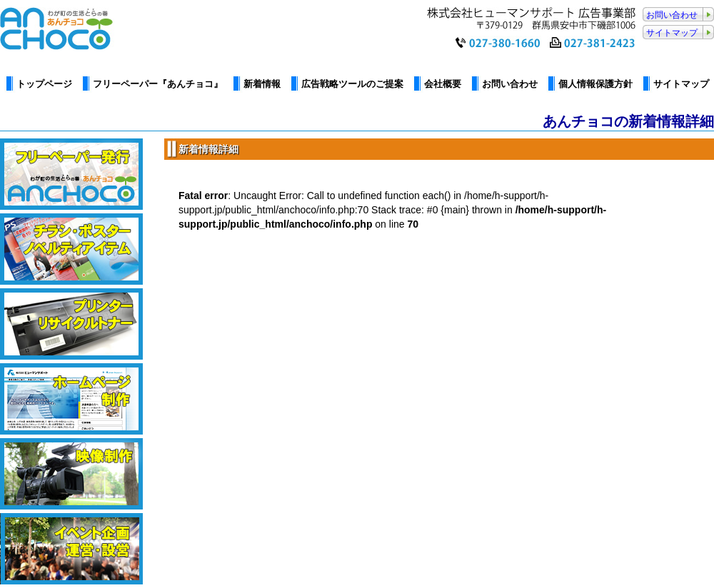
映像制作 (71, 474)
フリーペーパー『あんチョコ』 (158, 84)
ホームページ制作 (71, 399)
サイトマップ (672, 33)
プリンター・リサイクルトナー (71, 324)
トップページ (44, 84)
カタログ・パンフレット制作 (71, 249)
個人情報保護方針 (595, 84)
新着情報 (262, 84)
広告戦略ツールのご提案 (352, 84)
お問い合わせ (672, 15)
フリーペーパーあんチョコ (71, 174)
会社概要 (443, 84)
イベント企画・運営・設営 (71, 549)
